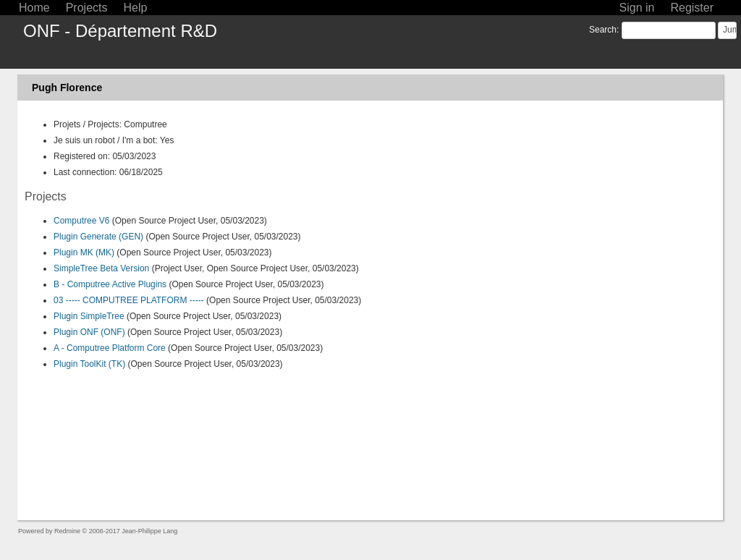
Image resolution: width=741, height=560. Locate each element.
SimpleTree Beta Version (101, 268)
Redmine (67, 531)
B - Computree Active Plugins (110, 284)
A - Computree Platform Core (110, 348)
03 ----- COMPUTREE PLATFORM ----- (129, 300)
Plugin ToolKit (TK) (89, 364)
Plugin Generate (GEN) (98, 237)
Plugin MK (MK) (84, 253)
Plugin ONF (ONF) (89, 332)
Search (603, 30)
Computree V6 (81, 221)
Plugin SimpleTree (89, 316)
